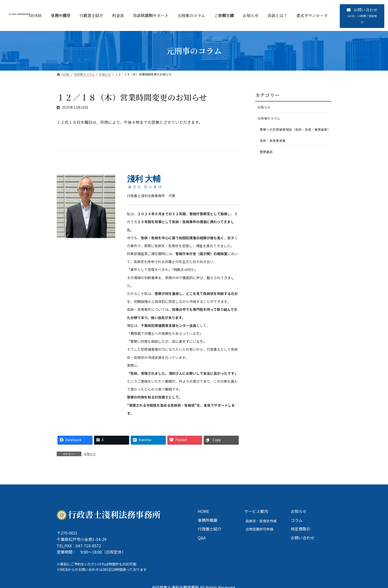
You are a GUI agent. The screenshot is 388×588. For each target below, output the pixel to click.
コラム (297, 520)
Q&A (202, 537)
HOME (203, 511)
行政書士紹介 (210, 529)
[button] (362, 16)
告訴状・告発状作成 (261, 521)
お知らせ (90, 454)
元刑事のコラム (270, 120)
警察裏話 (267, 161)
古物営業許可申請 (259, 529)
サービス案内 (256, 511)
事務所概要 (208, 520)
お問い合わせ (303, 537)
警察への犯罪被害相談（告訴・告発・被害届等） (295, 134)
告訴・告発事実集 (274, 149)
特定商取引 (301, 529)
